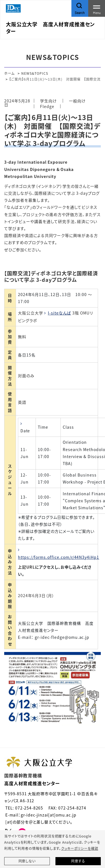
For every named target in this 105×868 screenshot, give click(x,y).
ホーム (9, 73)
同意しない (27, 861)
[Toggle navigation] (97, 8)
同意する (78, 861)
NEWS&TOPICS (35, 73)
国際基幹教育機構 (23, 775)
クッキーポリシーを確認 (80, 848)
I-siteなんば (60, 313)
